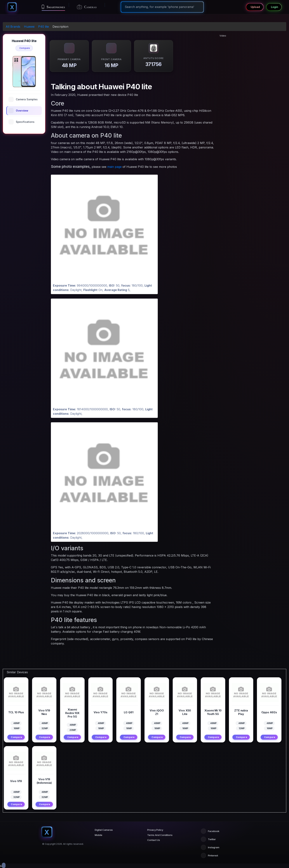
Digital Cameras (104, 830)
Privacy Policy (155, 830)
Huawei (29, 27)
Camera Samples (23, 99)
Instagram (210, 847)
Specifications (21, 122)
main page (114, 167)
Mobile (99, 835)
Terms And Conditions (160, 835)
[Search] (162, 7)
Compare (25, 48)
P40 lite (43, 27)
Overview (18, 111)
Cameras (87, 7)
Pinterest (209, 855)
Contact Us (154, 840)
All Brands (13, 27)
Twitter (208, 839)
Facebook (210, 831)
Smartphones (53, 7)
